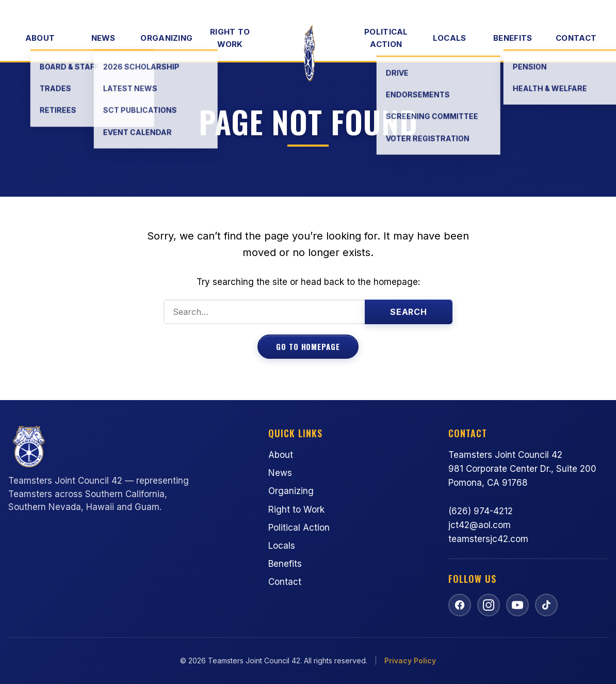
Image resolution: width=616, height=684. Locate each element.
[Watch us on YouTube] (517, 605)
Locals (450, 38)
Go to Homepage (308, 346)
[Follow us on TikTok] (546, 605)
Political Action (386, 38)
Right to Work (230, 38)
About (40, 38)
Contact (576, 38)
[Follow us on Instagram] (489, 605)
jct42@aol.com (480, 525)
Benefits (513, 38)
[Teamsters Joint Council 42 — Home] (308, 54)
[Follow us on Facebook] (460, 605)
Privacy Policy (410, 661)
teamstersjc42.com (488, 539)
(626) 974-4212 (481, 511)
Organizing (166, 38)
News (103, 38)
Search (409, 312)
